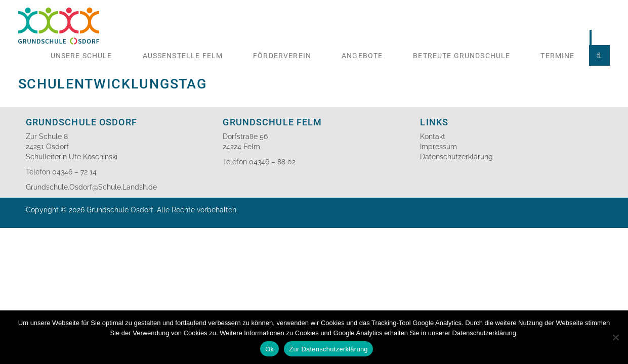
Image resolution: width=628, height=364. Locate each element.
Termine (557, 56)
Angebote (362, 56)
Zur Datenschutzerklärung (328, 349)
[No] (615, 337)
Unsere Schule (81, 56)
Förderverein (282, 56)
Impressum (438, 147)
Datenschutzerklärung (456, 157)
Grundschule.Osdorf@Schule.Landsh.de (91, 187)
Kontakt (433, 136)
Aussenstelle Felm (183, 56)
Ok (269, 349)
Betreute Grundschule (462, 56)
